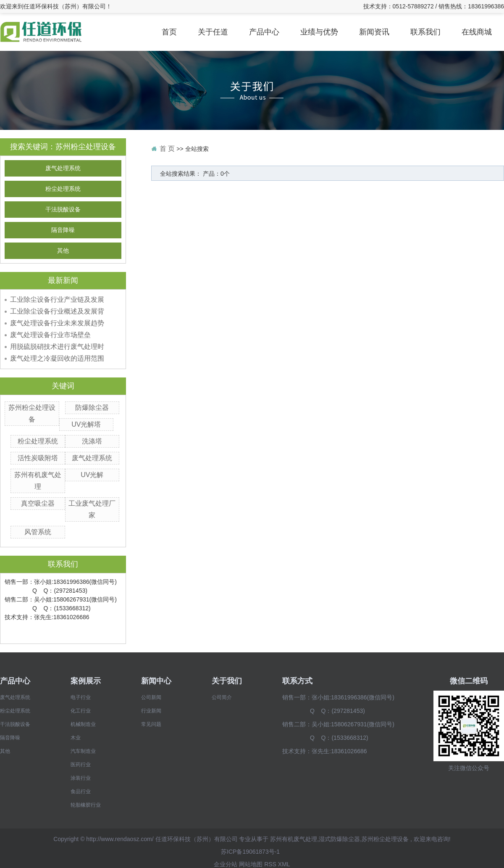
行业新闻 (151, 711)
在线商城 (477, 32)
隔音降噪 (63, 230)
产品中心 (264, 32)
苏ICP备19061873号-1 (250, 852)
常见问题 (151, 724)
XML (284, 864)
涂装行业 (81, 778)
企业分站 (226, 864)
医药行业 (81, 765)
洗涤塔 (92, 441)
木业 (76, 738)
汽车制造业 (83, 751)
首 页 (167, 149)
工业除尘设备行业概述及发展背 (57, 311)
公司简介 (222, 697)
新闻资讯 (374, 32)
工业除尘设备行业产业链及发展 (57, 299)
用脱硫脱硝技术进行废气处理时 (57, 347)
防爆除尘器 (92, 408)
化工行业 (81, 711)
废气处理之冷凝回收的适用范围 (57, 358)
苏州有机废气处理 (294, 839)
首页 (169, 32)
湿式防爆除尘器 (339, 839)
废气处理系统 (63, 168)
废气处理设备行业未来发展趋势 (57, 323)
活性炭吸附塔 (38, 458)
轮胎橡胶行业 (86, 805)
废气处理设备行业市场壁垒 (50, 335)
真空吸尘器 (38, 503)
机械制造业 (83, 724)
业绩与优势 (319, 32)
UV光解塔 (86, 424)
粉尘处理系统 (63, 189)
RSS (270, 864)
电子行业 (81, 697)
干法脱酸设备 (63, 210)
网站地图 (251, 864)
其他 (63, 251)
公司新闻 (151, 697)
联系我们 (425, 32)
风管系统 (38, 532)
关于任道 (213, 32)
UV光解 (92, 475)
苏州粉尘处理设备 (385, 839)
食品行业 (81, 791)
